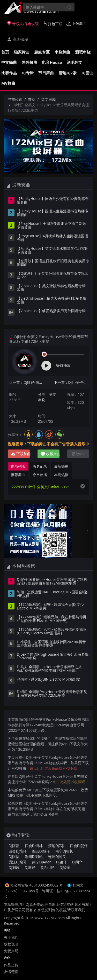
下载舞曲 (20, 454)
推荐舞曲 (18, 475)
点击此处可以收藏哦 (69, 782)
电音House (52, 62)
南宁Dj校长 (64, 851)
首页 (5, 52)
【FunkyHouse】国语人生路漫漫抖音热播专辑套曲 (53, 213)
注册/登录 (18, 39)
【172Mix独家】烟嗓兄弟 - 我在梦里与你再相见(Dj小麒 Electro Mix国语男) (52, 619)
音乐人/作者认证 (23, 24)
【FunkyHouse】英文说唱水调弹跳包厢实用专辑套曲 (53, 251)
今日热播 (40, 475)
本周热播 (61, 475)
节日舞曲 (46, 73)
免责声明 (11, 951)
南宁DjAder (42, 862)
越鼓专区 (42, 52)
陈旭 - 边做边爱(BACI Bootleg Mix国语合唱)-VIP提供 (53, 594)
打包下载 (53, 24)
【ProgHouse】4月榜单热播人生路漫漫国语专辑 (53, 238)
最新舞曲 (61, 466)
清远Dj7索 (68, 73)
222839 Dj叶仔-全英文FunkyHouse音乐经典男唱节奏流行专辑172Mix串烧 (43, 487)
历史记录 (40, 466)
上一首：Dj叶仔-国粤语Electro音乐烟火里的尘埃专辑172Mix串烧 (27, 382)
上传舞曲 (77, 24)
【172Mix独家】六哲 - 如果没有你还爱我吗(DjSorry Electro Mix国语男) (52, 632)
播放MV (78, 454)
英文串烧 (48, 99)
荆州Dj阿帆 (34, 857)
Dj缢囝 (65, 867)
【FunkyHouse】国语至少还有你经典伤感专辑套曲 (53, 201)
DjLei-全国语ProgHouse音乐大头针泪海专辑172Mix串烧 (53, 656)
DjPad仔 (48, 867)
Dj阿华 (78, 862)
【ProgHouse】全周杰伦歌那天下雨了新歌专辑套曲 (51, 226)
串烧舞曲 (62, 52)
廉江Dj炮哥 (18, 862)
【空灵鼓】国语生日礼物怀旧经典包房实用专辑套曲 (53, 263)
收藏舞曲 (50, 454)
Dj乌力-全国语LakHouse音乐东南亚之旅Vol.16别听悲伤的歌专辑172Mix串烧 (49, 669)
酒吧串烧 (83, 52)
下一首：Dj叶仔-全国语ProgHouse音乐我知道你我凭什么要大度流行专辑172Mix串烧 (72, 382)
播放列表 (18, 466)
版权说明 (11, 944)
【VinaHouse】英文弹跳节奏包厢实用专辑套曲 (51, 288)
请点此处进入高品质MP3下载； (55, 768)
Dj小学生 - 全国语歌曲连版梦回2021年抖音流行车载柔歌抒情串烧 (51, 644)
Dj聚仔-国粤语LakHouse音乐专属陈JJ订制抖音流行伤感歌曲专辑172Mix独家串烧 (52, 582)
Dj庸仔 (30, 867)
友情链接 (11, 972)
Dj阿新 (14, 846)
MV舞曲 (8, 83)
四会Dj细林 (34, 846)
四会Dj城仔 (41, 851)
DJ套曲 (87, 73)
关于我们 (11, 937)
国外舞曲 (29, 62)
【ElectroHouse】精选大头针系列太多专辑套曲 (52, 300)
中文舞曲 (9, 62)
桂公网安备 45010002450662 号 (37, 885)
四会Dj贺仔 (79, 846)
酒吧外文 (74, 62)
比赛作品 (9, 73)
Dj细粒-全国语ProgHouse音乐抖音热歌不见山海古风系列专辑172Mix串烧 (52, 694)
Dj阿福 (14, 857)
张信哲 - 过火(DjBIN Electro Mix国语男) (48, 680)
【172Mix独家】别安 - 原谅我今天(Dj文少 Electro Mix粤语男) (50, 607)
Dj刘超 (14, 867)
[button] (11, 531)
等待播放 (63, 365)
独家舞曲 (22, 52)
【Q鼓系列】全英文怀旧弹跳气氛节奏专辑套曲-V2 (53, 276)
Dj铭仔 (62, 862)
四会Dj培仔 (18, 851)
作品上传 (11, 965)
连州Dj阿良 (57, 857)
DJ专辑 (28, 73)
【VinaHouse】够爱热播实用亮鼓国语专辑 (51, 311)
